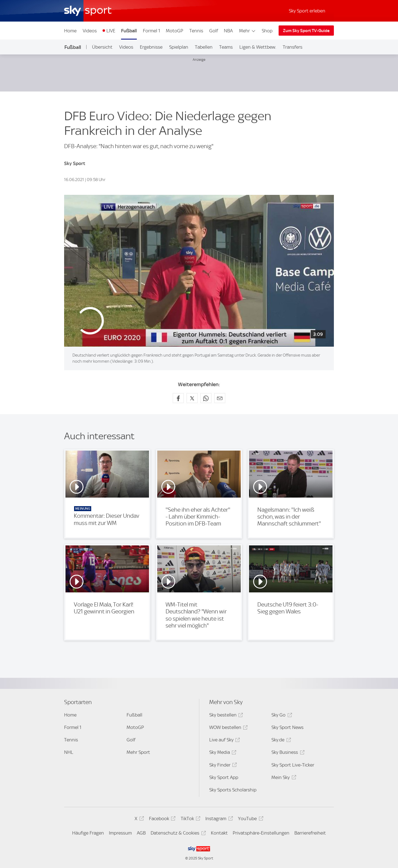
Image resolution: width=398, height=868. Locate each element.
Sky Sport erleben (307, 11)
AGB (141, 833)
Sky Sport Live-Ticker (293, 765)
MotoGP (175, 31)
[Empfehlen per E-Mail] (220, 398)
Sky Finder (222, 766)
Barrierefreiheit (310, 833)
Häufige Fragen (88, 833)
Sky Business (287, 753)
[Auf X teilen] (192, 398)
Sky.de (280, 741)
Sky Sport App (224, 777)
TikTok (190, 819)
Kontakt (219, 833)
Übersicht (102, 47)
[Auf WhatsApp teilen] (206, 398)
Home (70, 31)
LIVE (111, 31)
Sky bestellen (225, 716)
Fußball (129, 31)
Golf (214, 31)
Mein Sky (283, 778)
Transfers (293, 47)
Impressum (120, 833)
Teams (226, 47)
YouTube (250, 819)
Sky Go (281, 716)
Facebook (161, 819)
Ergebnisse (151, 47)
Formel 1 (151, 31)
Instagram (218, 819)
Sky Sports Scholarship (233, 790)
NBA (228, 31)
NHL (69, 752)
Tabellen (204, 47)
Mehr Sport (138, 752)
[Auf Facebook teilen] (178, 398)
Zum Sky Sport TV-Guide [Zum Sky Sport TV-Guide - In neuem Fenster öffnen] (306, 31)
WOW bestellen (228, 728)
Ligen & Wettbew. (258, 47)
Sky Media (222, 753)
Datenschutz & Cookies (177, 834)
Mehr (248, 31)
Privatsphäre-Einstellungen (261, 833)
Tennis (196, 31)
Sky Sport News (287, 727)
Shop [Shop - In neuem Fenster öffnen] (267, 31)
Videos (90, 31)
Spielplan (179, 47)
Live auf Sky (224, 741)
